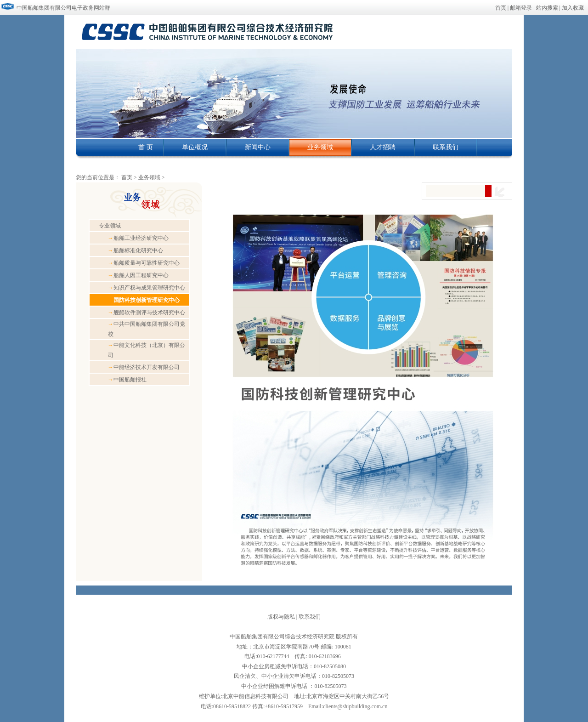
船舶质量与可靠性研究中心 (144, 263)
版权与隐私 (281, 617)
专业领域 (110, 226)
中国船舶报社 (127, 380)
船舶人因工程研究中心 (138, 275)
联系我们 (310, 617)
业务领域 (150, 177)
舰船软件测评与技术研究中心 (147, 313)
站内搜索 (547, 8)
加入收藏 (573, 8)
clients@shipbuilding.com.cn (355, 706)
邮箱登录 (521, 8)
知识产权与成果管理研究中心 (147, 288)
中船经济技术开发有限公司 (144, 367)
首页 (501, 8)
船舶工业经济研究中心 (138, 238)
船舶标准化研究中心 (136, 250)
